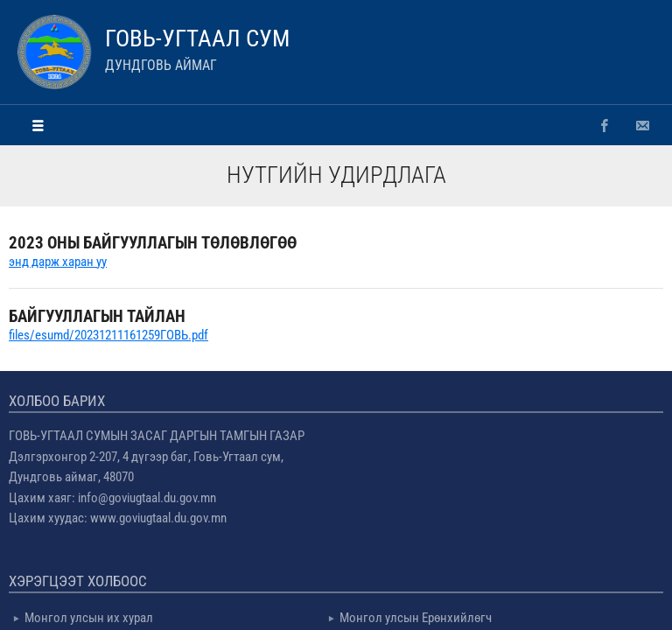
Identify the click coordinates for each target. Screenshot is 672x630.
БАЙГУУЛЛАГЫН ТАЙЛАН (97, 316)
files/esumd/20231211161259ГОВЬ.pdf (108, 335)
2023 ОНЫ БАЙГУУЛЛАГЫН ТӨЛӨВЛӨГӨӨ (153, 243)
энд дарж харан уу (58, 262)
